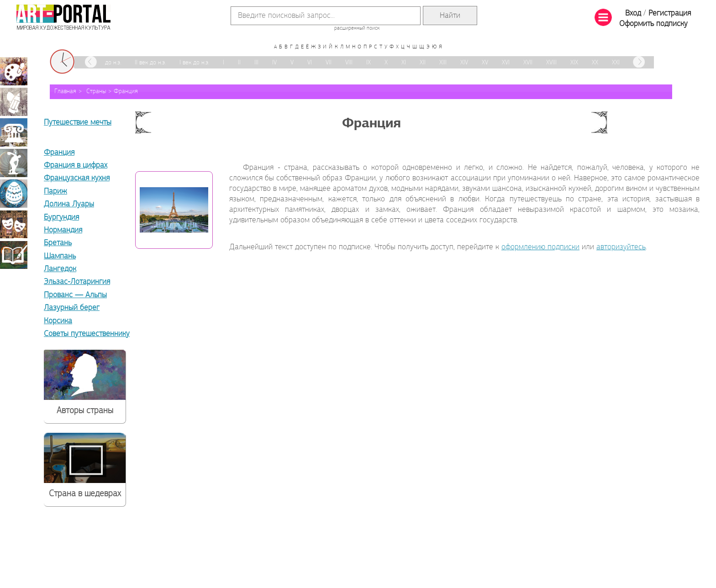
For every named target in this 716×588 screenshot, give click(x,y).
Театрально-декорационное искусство (14, 224)
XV (485, 63)
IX (369, 63)
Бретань (58, 243)
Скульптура (14, 163)
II (239, 63)
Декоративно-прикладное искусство (14, 194)
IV (274, 63)
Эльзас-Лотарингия (77, 282)
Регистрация (670, 13)
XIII (443, 63)
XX (595, 63)
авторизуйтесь (621, 247)
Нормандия (63, 230)
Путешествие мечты (78, 123)
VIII (349, 63)
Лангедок (60, 269)
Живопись (14, 71)
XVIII (551, 63)
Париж (55, 192)
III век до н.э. (105, 63)
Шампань (60, 256)
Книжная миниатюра (14, 255)
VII (329, 63)
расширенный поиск (357, 28)
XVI (506, 63)
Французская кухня (77, 178)
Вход (633, 13)
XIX (574, 63)
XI (404, 63)
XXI (616, 63)
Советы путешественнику (87, 334)
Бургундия (61, 218)
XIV (464, 63)
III (256, 63)
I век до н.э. (194, 63)
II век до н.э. (150, 63)
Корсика (58, 321)
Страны (96, 92)
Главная (65, 92)
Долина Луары (69, 204)
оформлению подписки (540, 247)
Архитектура (14, 132)
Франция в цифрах (76, 165)
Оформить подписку (653, 24)
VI (310, 63)
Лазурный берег (72, 308)
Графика (14, 102)
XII (423, 63)
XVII (528, 63)
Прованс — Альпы (75, 295)
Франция (126, 92)
